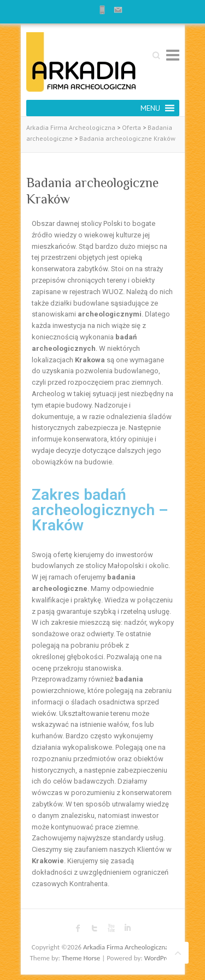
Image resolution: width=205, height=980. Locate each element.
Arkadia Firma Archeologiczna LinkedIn (127, 928)
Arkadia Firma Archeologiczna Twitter (95, 928)
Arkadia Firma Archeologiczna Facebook (78, 928)
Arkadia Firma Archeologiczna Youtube (111, 928)
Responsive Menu (173, 55)
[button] (150, 108)
